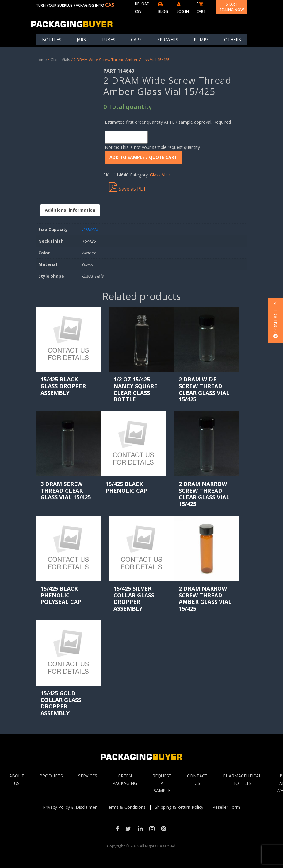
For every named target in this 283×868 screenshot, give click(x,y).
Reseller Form (226, 807)
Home (41, 60)
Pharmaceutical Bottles (242, 779)
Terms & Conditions (126, 807)
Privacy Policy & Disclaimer (70, 807)
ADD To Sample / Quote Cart (143, 157)
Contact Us (197, 779)
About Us (17, 779)
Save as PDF (128, 187)
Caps (136, 39)
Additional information (70, 210)
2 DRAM (90, 229)
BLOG (163, 8)
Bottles (52, 39)
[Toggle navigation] (243, 24)
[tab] (70, 210)
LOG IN (183, 8)
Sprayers (168, 39)
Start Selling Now (232, 7)
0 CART (201, 8)
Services (88, 776)
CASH (112, 5)
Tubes (108, 39)
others (233, 39)
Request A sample (162, 783)
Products (51, 776)
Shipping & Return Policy (179, 807)
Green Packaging (125, 779)
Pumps (201, 39)
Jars (81, 39)
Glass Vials (60, 60)
